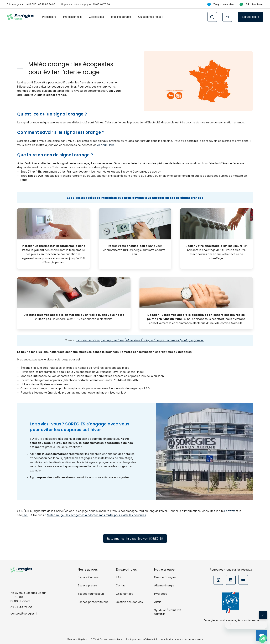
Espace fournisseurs (91, 594)
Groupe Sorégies (165, 577)
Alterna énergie (164, 585)
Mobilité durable (121, 17)
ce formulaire (106, 145)
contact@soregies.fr (24, 613)
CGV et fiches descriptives (106, 639)
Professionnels (72, 17)
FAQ (119, 577)
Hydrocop (161, 594)
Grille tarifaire (125, 594)
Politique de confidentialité (142, 639)
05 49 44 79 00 (21, 607)
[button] (263, 639)
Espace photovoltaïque (93, 602)
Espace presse (87, 585)
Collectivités (96, 17)
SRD (25, 515)
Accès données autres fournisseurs (182, 639)
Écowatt (230, 511)
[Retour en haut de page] (263, 615)
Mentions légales (77, 639)
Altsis (158, 602)
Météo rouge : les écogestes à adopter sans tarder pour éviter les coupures (96, 515)
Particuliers (49, 17)
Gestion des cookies (129, 602)
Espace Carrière (88, 577)
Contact (121, 585)
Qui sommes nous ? (151, 17)
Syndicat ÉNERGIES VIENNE (168, 612)
